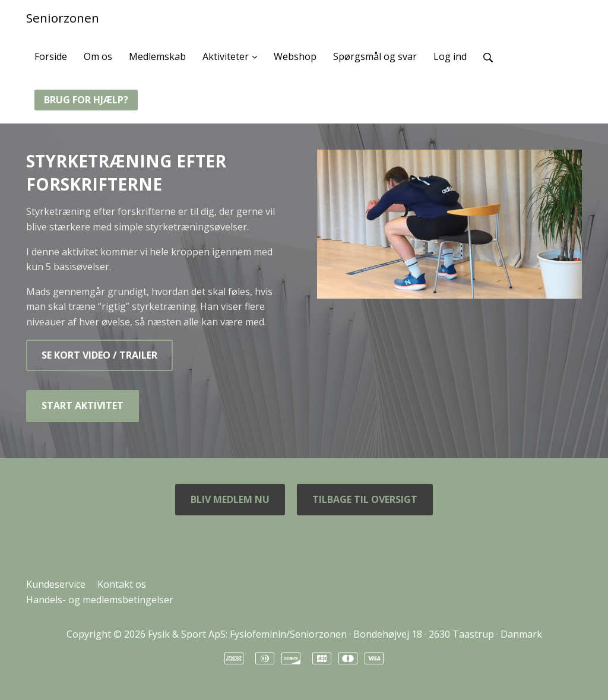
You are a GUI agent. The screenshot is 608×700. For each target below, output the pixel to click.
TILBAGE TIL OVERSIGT (365, 499)
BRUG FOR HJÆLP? (86, 100)
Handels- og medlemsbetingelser (100, 600)
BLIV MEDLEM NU (230, 499)
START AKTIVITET (83, 406)
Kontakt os (122, 584)
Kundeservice (56, 584)
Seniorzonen (63, 18)
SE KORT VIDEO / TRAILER (99, 355)
